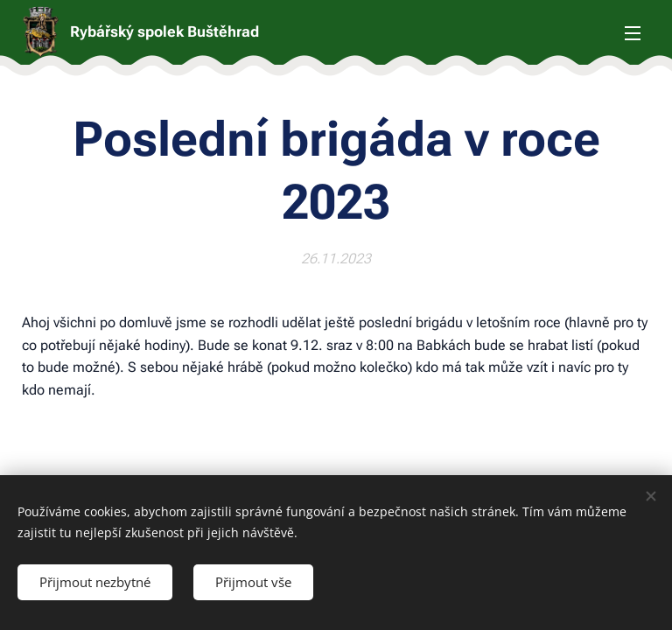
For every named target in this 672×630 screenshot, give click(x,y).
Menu (633, 33)
